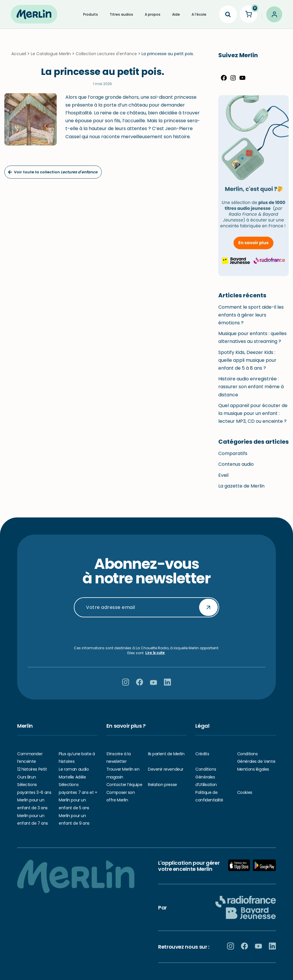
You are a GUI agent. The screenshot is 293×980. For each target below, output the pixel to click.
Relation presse (162, 785)
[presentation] (146, 632)
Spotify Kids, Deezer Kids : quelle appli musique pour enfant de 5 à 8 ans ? (247, 365)
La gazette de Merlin (241, 490)
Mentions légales (253, 769)
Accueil (19, 58)
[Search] (228, 14)
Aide (176, 14)
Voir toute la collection (53, 176)
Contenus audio (236, 469)
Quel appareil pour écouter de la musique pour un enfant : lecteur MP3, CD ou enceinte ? (253, 418)
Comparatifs (233, 458)
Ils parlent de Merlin (166, 754)
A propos (153, 14)
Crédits (202, 754)
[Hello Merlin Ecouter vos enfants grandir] (34, 14)
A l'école (199, 14)
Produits (91, 14)
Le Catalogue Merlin (51, 58)
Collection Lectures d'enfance (106, 58)
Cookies (245, 792)
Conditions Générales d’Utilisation (206, 777)
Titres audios (121, 14)
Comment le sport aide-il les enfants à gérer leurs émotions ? (251, 319)
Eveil (223, 480)
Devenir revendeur (166, 769)
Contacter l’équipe (124, 785)
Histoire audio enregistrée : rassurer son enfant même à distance (251, 391)
